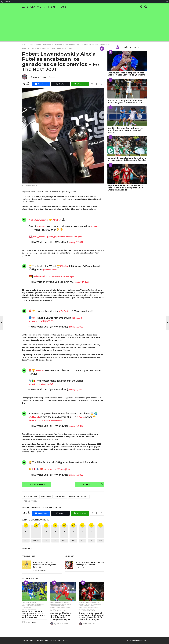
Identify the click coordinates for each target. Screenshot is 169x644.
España (67, 603)
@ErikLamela (35, 417)
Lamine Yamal (55, 609)
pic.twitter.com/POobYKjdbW (60, 469)
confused (36, 541)
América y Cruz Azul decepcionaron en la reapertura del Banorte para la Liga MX (34, 615)
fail (46, 541)
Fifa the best (60, 497)
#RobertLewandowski (40, 220)
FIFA (24, 49)
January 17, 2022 (77, 242)
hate (26, 541)
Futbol (25, 641)
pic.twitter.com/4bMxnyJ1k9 (44, 384)
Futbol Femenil (37, 49)
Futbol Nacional (28, 605)
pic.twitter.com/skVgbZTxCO (44, 321)
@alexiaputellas (52, 269)
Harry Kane (83, 608)
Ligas (69, 605)
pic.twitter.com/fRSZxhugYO (77, 237)
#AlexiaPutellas (42, 276)
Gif (59, 641)
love (73, 541)
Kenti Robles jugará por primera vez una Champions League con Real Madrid (125, 130)
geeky (64, 541)
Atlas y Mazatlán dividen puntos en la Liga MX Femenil (90, 565)
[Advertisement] (84, 26)
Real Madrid (90, 609)
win (100, 541)
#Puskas (84, 417)
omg (91, 541)
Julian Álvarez (66, 608)
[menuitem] (2, 2)
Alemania (82, 603)
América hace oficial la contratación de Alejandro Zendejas (46, 565)
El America (34, 603)
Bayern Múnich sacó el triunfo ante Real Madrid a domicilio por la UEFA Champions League (91, 617)
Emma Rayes (46, 497)
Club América (40, 605)
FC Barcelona (55, 608)
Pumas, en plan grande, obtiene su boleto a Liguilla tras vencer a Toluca (126, 102)
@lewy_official (40, 237)
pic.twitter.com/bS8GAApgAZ (67, 276)
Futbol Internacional (61, 49)
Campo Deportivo (47, 7)
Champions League (57, 603)
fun (55, 541)
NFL (47, 641)
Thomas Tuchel (30, 501)
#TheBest (62, 220)
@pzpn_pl (55, 237)
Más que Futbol (37, 641)
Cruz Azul (25, 603)
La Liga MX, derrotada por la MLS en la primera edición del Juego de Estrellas (127, 159)
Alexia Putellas (30, 497)
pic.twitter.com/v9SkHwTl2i (55, 420)
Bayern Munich (89, 606)
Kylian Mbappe (93, 608)
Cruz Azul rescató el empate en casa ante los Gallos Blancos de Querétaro (126, 74)
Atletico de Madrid (57, 606)
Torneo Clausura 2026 (30, 609)
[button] (23, 7)
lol (82, 541)
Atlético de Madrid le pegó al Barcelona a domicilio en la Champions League (61, 617)
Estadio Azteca (36, 606)
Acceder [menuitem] (7, 2)
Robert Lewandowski (79, 497)
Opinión (53, 641)
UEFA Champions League (59, 611)
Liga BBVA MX (26, 608)
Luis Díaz (82, 609)
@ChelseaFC (78, 318)
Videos (65, 641)
